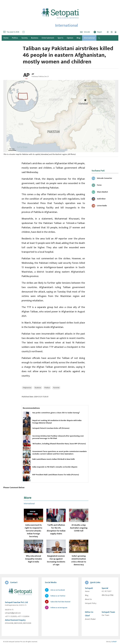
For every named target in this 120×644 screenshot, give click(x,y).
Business (35, 38)
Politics (15, 38)
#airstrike (56, 388)
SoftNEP (114, 642)
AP (33, 74)
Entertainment (48, 38)
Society (25, 38)
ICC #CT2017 (107, 591)
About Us (88, 599)
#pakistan (38, 388)
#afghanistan (27, 388)
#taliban (47, 388)
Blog (79, 38)
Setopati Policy (91, 603)
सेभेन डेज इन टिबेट (108, 595)
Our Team (105, 615)
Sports (60, 38)
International (89, 38)
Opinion (70, 38)
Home (87, 591)
